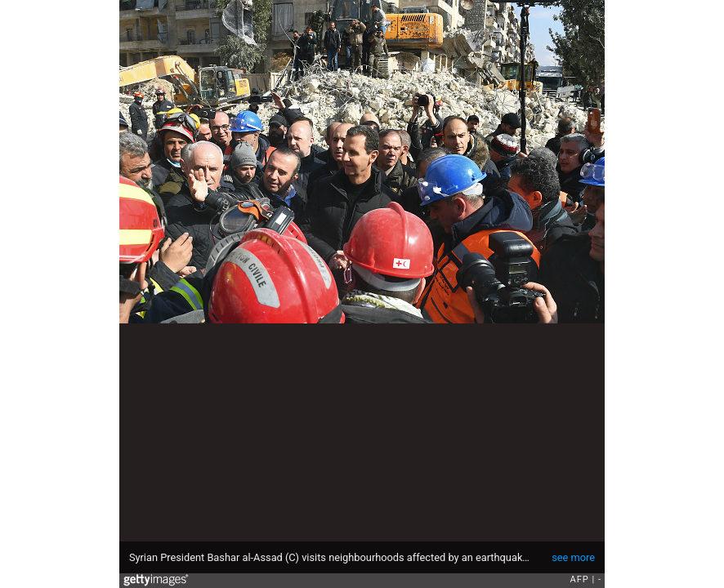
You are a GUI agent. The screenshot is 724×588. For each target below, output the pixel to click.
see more (573, 557)
